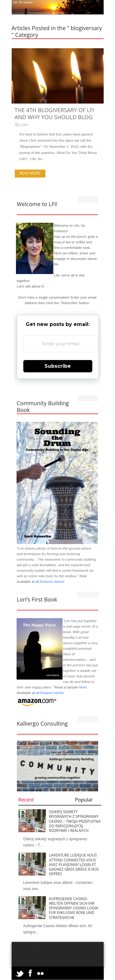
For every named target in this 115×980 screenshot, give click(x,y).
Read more (30, 173)
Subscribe (58, 366)
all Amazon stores (49, 693)
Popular (84, 800)
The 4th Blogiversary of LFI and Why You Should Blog (55, 114)
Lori (24, 124)
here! (83, 687)
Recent (26, 800)
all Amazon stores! (50, 582)
